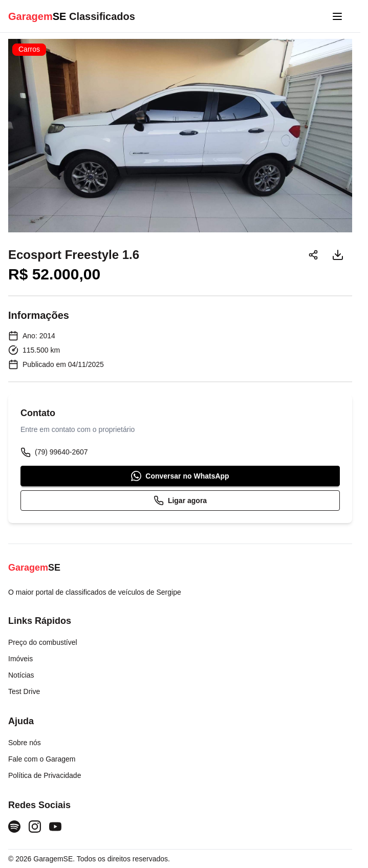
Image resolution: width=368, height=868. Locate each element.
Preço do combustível (43, 642)
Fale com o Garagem (42, 759)
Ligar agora (180, 501)
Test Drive (24, 691)
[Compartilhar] (313, 255)
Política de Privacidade (45, 775)
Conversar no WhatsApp (180, 476)
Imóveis (20, 659)
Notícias (21, 675)
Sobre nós (25, 743)
